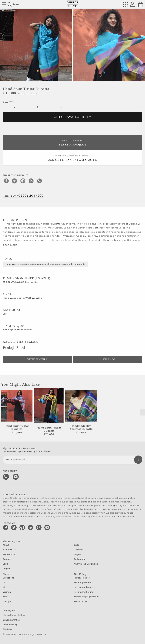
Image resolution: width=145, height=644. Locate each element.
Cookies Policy (10, 625)
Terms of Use (81, 601)
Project (78, 554)
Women (7, 592)
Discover (78, 550)
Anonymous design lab (86, 564)
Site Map (7, 629)
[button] (142, 412)
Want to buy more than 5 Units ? (72, 158)
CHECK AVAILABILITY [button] (73, 117)
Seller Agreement (83, 583)
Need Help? (23, 196)
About (6, 545)
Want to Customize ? (72, 143)
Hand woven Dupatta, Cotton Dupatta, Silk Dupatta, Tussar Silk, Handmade (45, 264)
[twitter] (15, 181)
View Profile (37, 359)
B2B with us (9, 550)
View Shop (108, 359)
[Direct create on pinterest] (23, 527)
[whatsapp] (39, 181)
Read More (10, 245)
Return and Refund (84, 592)
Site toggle (4, 4)
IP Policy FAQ (10, 611)
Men (5, 587)
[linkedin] (31, 181)
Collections (8, 578)
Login (6, 564)
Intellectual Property (84, 587)
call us (6, 476)
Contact (7, 559)
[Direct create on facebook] (6, 527)
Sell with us (9, 554)
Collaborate (80, 559)
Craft (76, 545)
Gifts (5, 583)
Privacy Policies (82, 578)
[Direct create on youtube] (48, 527)
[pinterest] (23, 181)
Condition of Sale (12, 620)
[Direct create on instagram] (39, 527)
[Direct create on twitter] (15, 527)
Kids (5, 597)
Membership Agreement (86, 597)
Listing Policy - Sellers (14, 615)
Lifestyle (7, 601)
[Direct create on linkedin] (31, 527)
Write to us (16, 476)
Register (7, 569)
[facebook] (6, 181)
